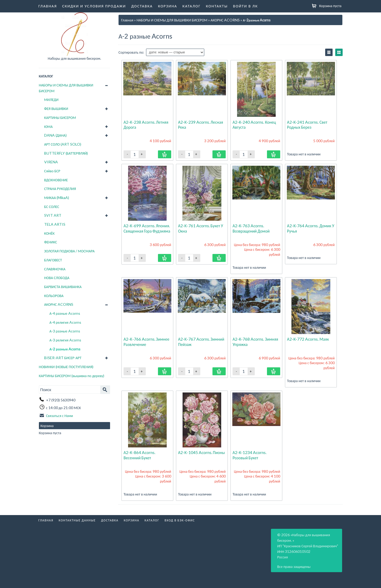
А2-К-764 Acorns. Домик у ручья (309, 228)
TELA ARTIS (55, 224)
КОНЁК (49, 233)
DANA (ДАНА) (55, 135)
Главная (48, 6)
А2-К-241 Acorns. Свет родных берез (307, 124)
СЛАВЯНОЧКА (55, 269)
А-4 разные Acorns (65, 313)
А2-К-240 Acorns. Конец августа (255, 124)
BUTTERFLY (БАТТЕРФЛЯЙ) (66, 153)
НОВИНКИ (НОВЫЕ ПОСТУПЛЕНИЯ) (66, 367)
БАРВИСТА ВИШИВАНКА (63, 287)
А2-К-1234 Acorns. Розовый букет (250, 455)
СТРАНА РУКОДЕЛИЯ (60, 189)
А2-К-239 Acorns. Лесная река (201, 124)
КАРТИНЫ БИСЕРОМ (60, 117)
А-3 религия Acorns (65, 340)
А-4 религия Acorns (65, 322)
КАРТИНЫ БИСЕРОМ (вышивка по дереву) (72, 376)
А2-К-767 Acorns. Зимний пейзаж (201, 341)
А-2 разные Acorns (65, 349)
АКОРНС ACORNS (59, 304)
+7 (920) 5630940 (61, 400)
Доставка (142, 6)
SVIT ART (53, 215)
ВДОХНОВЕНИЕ (56, 180)
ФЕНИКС (51, 242)
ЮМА (48, 126)
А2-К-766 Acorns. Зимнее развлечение (147, 341)
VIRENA (51, 162)
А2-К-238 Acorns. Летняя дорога (146, 124)
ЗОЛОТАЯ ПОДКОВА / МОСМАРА (69, 251)
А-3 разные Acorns (65, 331)
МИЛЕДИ (51, 99)
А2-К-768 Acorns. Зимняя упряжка (256, 341)
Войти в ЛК (246, 6)
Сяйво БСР (52, 171)
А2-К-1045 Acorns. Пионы (202, 452)
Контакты (217, 6)
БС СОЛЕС (52, 207)
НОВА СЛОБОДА (57, 278)
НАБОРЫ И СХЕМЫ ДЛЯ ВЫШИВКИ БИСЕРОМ (66, 88)
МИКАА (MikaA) (57, 198)
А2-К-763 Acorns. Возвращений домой (251, 228)
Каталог (192, 6)
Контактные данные (77, 520)
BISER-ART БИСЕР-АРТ (63, 358)
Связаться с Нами (60, 415)
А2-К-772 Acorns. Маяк (308, 339)
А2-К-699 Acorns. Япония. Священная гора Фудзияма (147, 228)
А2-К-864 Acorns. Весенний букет (140, 455)
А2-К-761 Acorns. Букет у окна (201, 228)
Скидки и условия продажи (94, 6)
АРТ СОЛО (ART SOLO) (63, 144)
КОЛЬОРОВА (54, 296)
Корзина (167, 6)
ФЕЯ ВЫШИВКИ (56, 108)
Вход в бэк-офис (180, 520)
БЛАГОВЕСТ (53, 260)
